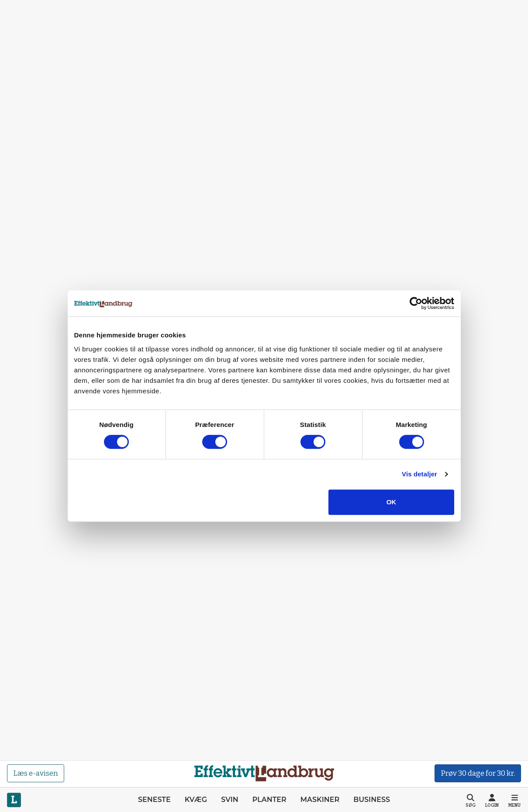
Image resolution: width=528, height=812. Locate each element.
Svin (230, 800)
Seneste (154, 800)
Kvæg (196, 800)
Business (372, 800)
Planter (269, 800)
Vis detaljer (419, 474)
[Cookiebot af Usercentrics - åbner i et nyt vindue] (416, 303)
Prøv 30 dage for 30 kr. (478, 773)
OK (392, 502)
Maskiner (320, 800)
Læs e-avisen (36, 773)
